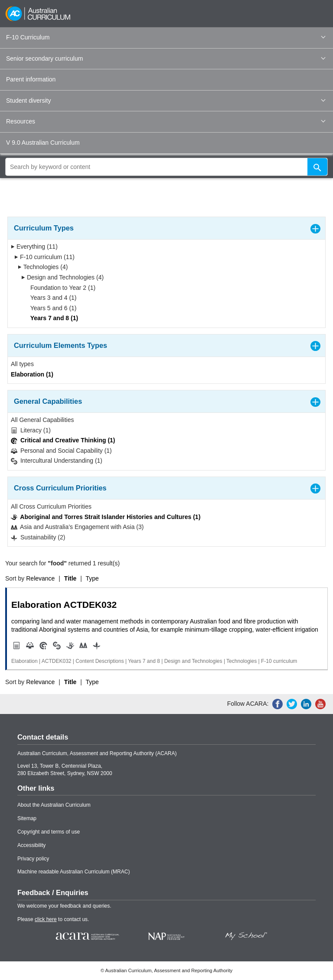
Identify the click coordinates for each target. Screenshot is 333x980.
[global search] (166, 167)
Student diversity (166, 101)
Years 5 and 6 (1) (51, 308)
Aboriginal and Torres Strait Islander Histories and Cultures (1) (106, 517)
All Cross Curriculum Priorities (51, 506)
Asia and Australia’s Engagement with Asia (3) (77, 527)
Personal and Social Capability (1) (61, 451)
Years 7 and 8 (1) (51, 318)
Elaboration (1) (32, 374)
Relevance (40, 578)
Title (70, 578)
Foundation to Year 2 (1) (60, 288)
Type (92, 578)
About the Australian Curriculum (54, 805)
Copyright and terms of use (49, 832)
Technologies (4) (43, 267)
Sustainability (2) (38, 537)
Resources (166, 121)
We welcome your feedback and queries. (64, 906)
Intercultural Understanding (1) (57, 461)
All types (22, 364)
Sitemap (27, 818)
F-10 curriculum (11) (44, 257)
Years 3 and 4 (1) (51, 298)
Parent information (31, 79)
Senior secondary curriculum (166, 58)
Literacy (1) (31, 430)
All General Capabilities (42, 420)
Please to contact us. (53, 919)
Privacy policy (33, 859)
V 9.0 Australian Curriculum (43, 143)
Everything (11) (34, 247)
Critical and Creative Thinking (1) (63, 440)
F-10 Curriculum (166, 37)
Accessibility (31, 845)
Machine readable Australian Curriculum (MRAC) (73, 872)
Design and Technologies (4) (62, 277)
